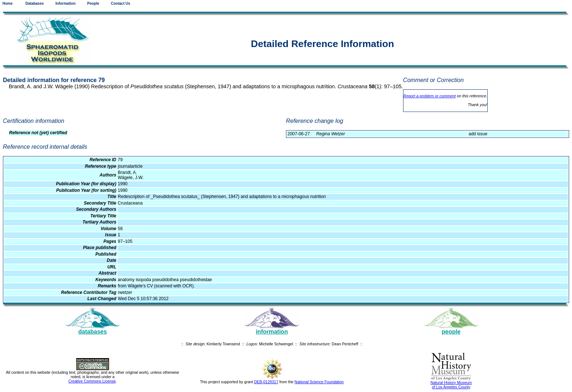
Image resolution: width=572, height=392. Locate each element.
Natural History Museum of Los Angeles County (451, 385)
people (451, 332)
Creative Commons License (92, 381)
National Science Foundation (319, 382)
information (272, 332)
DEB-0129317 (266, 382)
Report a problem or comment (430, 96)
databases (93, 332)
